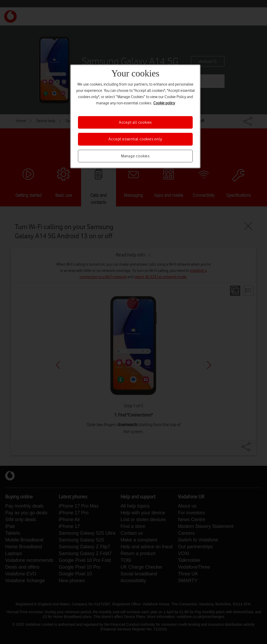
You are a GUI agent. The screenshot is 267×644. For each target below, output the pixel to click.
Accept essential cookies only (135, 139)
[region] (135, 116)
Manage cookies (135, 156)
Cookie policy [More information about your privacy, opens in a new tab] (164, 103)
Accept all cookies (135, 122)
